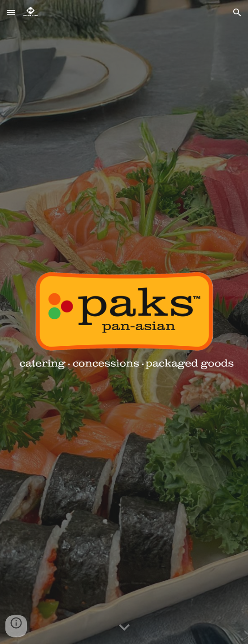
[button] (11, 12)
